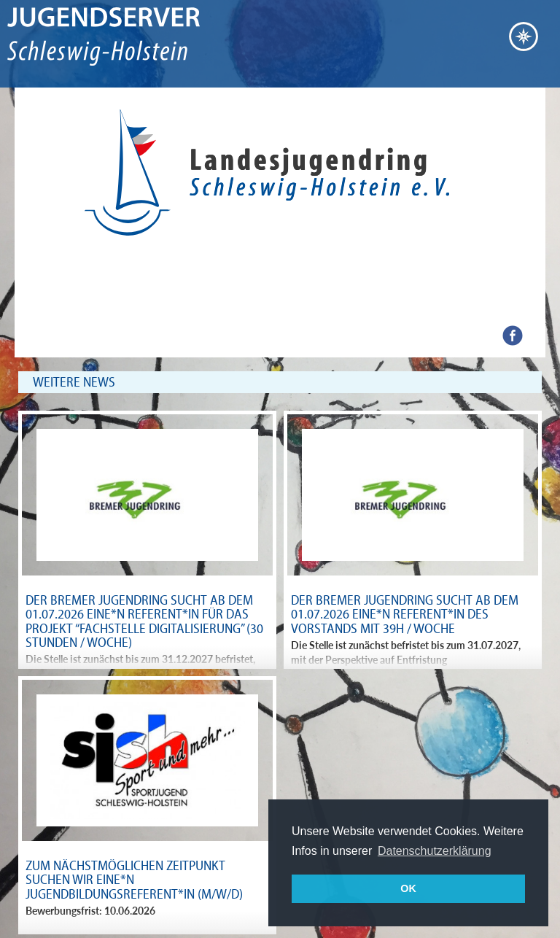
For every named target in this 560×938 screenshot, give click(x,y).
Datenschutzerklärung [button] (435, 851)
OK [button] (408, 888)
